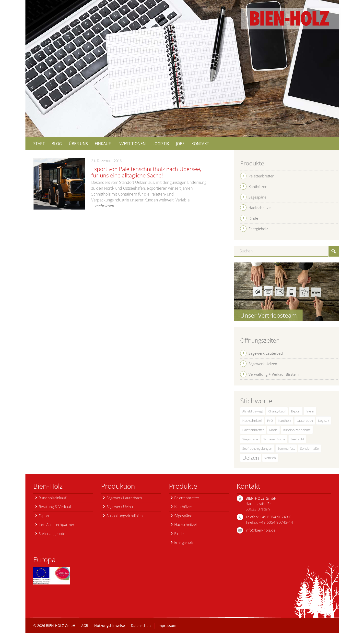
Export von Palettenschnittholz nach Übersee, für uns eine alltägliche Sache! (146, 172)
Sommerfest (286, 448)
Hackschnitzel (252, 421)
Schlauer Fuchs (274, 439)
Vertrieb (270, 458)
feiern (310, 411)
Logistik (324, 421)
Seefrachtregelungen (257, 448)
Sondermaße (309, 448)
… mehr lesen (103, 206)
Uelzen (251, 458)
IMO (270, 421)
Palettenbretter (253, 430)
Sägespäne (250, 439)
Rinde (273, 430)
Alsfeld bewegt (253, 411)
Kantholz (285, 421)
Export (296, 411)
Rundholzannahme (297, 430)
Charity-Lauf (277, 411)
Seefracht (297, 439)
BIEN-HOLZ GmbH (61, 626)
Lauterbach (305, 421)
